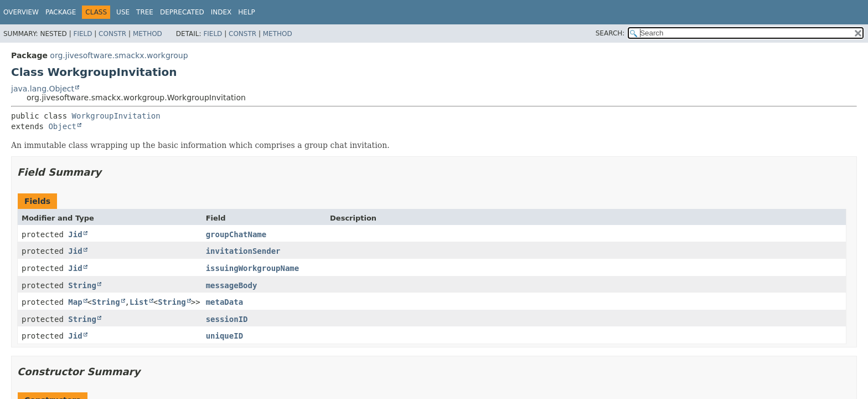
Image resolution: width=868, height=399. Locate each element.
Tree (145, 12)
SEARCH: (610, 33)
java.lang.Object (43, 89)
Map (75, 302)
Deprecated (182, 12)
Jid (75, 234)
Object (62, 126)
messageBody (232, 285)
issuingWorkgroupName (253, 268)
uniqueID (224, 336)
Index (221, 12)
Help (247, 12)
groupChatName (236, 234)
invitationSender (243, 251)
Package (61, 12)
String (82, 285)
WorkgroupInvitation (116, 116)
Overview (21, 12)
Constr (112, 34)
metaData (224, 302)
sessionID (227, 319)
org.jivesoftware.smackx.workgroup (119, 55)
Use (123, 12)
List (139, 302)
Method (148, 34)
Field (82, 34)
